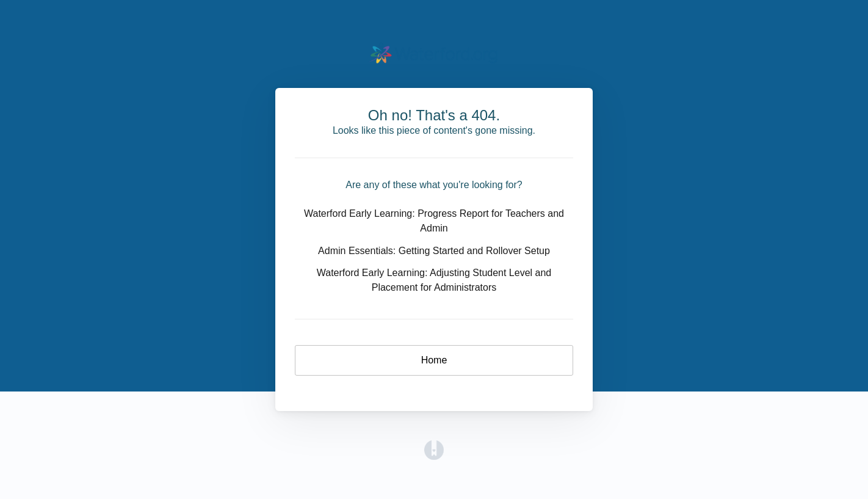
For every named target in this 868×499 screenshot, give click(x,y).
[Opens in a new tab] (434, 449)
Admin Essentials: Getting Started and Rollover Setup (434, 251)
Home (434, 360)
